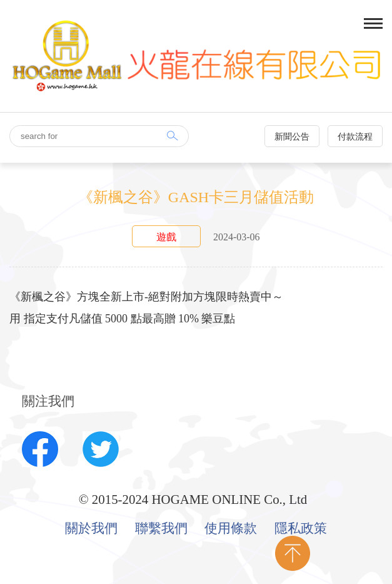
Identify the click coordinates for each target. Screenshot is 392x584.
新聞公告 (292, 137)
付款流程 (355, 137)
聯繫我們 (161, 529)
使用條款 (231, 529)
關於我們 (91, 529)
